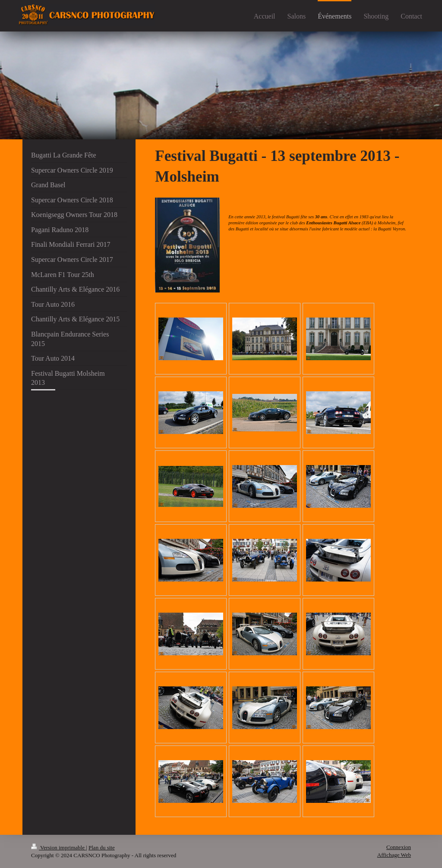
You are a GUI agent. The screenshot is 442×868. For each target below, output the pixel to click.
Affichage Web (394, 855)
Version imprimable (58, 848)
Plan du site (102, 848)
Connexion (399, 847)
